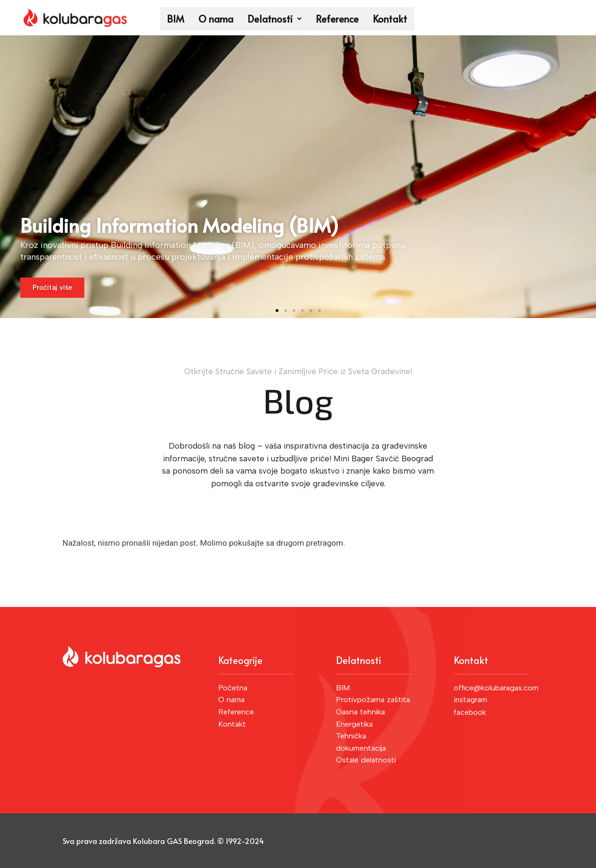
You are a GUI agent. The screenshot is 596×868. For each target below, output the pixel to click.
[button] (277, 311)
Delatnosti (274, 19)
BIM (176, 19)
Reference (337, 19)
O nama (216, 19)
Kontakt (390, 19)
